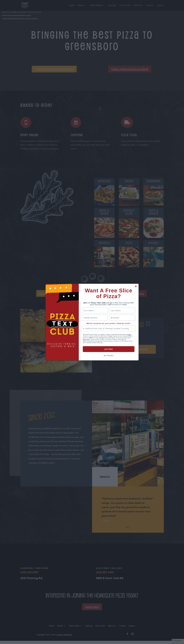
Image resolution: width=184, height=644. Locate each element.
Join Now (109, 349)
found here (86, 339)
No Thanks (109, 356)
